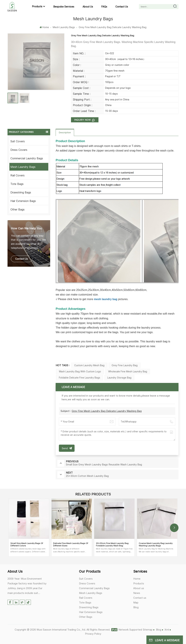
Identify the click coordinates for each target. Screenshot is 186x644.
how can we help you (26, 228)
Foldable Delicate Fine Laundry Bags (80, 378)
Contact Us (22, 259)
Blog (136, 607)
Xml (167, 630)
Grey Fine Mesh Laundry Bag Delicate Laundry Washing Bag (107, 411)
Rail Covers (17, 175)
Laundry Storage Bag (119, 378)
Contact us (122, 7)
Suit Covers (18, 141)
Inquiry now (83, 120)
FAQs (104, 7)
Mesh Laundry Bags (64, 27)
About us (88, 7)
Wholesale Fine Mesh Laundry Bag (128, 371)
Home (44, 27)
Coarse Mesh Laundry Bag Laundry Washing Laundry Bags (156, 544)
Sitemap (148, 630)
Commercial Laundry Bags (27, 158)
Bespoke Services (64, 7)
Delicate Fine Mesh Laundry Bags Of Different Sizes (71, 544)
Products (37, 6)
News (137, 593)
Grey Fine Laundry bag (125, 365)
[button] (174, 528)
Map (136, 603)
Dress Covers (19, 150)
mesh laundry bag (106, 299)
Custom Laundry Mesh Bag (89, 365)
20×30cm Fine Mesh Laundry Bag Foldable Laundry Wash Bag (112, 544)
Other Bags (17, 209)
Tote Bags (17, 184)
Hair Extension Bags (23, 201)
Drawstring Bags (21, 192)
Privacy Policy (93, 634)
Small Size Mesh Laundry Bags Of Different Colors (27, 544)
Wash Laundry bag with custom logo (80, 371)
